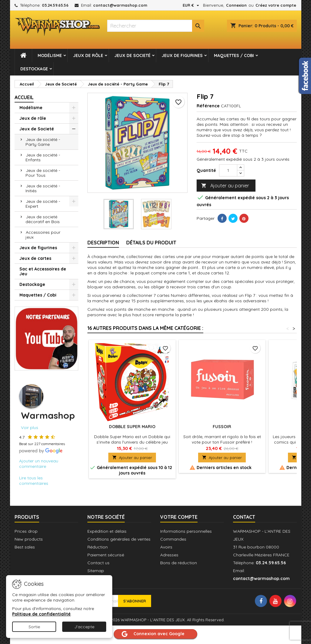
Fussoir (222, 427)
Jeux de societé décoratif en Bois (43, 219)
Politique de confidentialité (41, 614)
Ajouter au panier (225, 186)
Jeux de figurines (182, 55)
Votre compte (179, 517)
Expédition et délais (107, 531)
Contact (244, 517)
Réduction (98, 547)
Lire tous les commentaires (34, 481)
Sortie (34, 627)
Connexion (236, 5)
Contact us (98, 563)
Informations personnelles (186, 531)
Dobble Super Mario (132, 427)
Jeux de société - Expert (43, 204)
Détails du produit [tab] (151, 243)
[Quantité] (228, 170)
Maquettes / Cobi (234, 55)
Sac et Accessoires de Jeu (43, 271)
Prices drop (26, 531)
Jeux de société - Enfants (43, 157)
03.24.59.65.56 (55, 5)
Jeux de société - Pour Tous (43, 173)
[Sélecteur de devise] (192, 5)
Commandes (173, 539)
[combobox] (156, 26)
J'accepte (84, 627)
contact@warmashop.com (120, 5)
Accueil (24, 97)
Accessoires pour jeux (43, 235)
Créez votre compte (276, 5)
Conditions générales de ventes (119, 539)
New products (29, 539)
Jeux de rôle (88, 55)
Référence (208, 106)
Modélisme (50, 55)
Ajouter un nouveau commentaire (39, 464)
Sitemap (96, 571)
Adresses (169, 555)
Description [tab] (103, 243)
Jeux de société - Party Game (43, 142)
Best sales (25, 547)
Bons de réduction (179, 563)
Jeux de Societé (132, 55)
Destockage (34, 69)
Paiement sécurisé (106, 555)
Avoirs (166, 547)
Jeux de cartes (35, 258)
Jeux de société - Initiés (43, 188)
